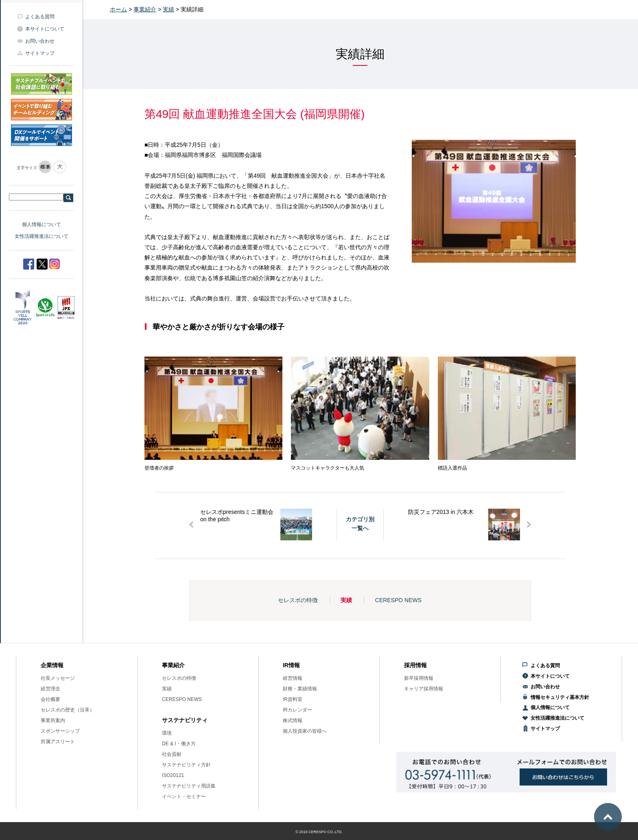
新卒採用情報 (419, 678)
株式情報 (293, 720)
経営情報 (293, 678)
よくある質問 (40, 17)
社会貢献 (172, 754)
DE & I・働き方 (179, 744)
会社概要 (50, 699)
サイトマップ (40, 53)
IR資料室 (293, 699)
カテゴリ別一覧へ (360, 524)
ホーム (118, 9)
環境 (167, 733)
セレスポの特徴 (298, 600)
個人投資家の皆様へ (305, 731)
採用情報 (415, 665)
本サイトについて (45, 29)
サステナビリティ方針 (186, 765)
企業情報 (52, 665)
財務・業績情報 (300, 689)
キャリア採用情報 (424, 689)
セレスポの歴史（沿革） (68, 710)
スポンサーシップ (60, 731)
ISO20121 (173, 775)
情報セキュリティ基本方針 (560, 697)
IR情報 (291, 665)
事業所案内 (53, 720)
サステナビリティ (185, 720)
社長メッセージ (58, 678)
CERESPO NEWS (398, 600)
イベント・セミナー (184, 796)
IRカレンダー (297, 710)
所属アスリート (58, 742)
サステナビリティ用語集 (189, 786)
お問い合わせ (40, 41)
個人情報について (42, 224)
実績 (168, 9)
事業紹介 (145, 9)
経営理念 (50, 689)
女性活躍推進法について (42, 236)
